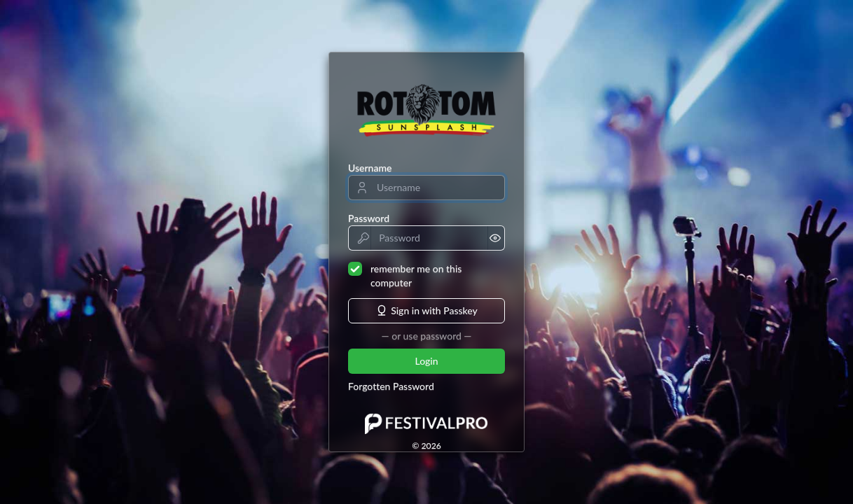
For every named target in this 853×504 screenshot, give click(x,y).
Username (370, 168)
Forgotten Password (391, 386)
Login (426, 361)
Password (369, 218)
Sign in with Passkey (426, 311)
